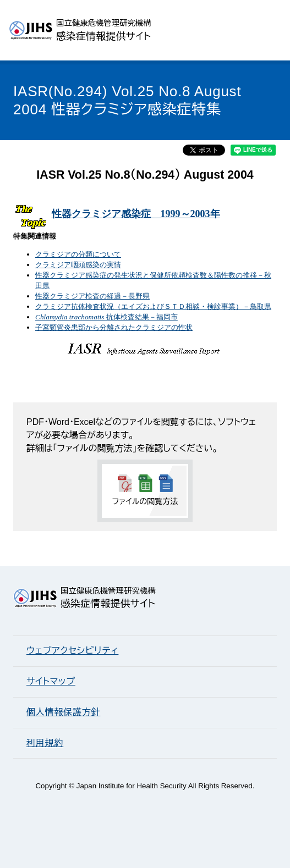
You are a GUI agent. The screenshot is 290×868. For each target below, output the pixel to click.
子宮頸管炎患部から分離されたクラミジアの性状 (114, 327)
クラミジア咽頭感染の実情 (78, 265)
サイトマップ (51, 681)
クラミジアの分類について (78, 254)
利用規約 (45, 743)
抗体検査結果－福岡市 (106, 317)
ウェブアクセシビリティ (72, 651)
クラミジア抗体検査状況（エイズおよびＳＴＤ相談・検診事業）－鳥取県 (153, 306)
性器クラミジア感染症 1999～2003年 (136, 214)
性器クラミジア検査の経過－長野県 (92, 296)
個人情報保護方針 (63, 712)
